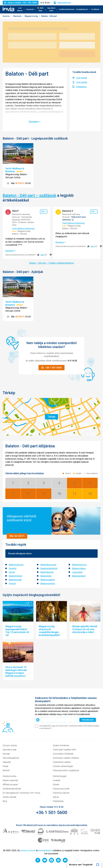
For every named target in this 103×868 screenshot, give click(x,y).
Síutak (6, 766)
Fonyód (12, 583)
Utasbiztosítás (10, 776)
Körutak (6, 754)
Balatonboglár (15, 580)
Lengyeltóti (77, 572)
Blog (5, 801)
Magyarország (31, 16)
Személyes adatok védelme (66, 758)
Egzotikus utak (10, 750)
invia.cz (24, 850)
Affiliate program (10, 785)
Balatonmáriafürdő (49, 568)
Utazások (17, 16)
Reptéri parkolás (10, 780)
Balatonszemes (48, 583)
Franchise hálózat (61, 793)
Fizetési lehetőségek (63, 766)
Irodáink (57, 780)
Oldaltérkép (58, 801)
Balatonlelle (46, 576)
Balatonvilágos (79, 568)
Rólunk (56, 785)
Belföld (6, 770)
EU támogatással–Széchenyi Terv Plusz (21, 793)
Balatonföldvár (15, 576)
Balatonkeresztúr (48, 565)
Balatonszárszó (16, 565)
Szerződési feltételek (63, 754)
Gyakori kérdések (61, 745)
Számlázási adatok (62, 762)
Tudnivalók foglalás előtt (64, 750)
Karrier (56, 797)
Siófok (12, 572)
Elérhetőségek (60, 776)
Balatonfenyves (79, 565)
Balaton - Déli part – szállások (29, 195)
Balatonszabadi (48, 580)
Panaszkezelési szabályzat (66, 770)
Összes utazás (10, 745)
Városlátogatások (11, 758)
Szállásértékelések (67, 9)
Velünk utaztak (10, 797)
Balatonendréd (79, 576)
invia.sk (32, 850)
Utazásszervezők (61, 789)
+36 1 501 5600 (52, 812)
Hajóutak (7, 762)
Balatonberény (47, 572)
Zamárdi (13, 568)
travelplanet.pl (45, 850)
